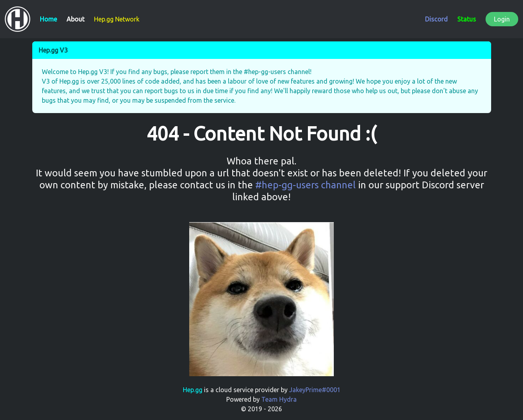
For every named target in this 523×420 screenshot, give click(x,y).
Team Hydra (279, 399)
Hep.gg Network (117, 19)
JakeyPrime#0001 (315, 390)
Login (502, 19)
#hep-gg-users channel (306, 185)
